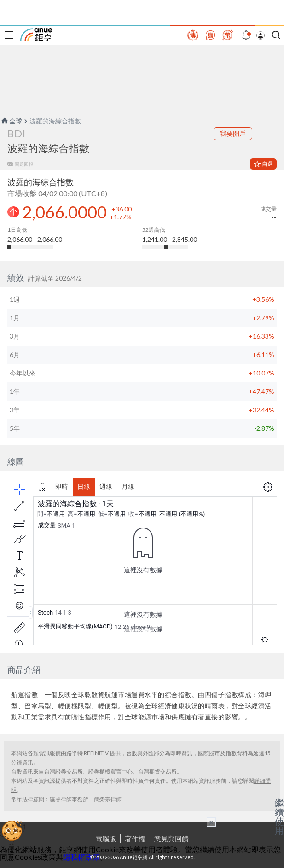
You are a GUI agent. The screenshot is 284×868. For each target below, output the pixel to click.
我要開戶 (233, 133)
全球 (11, 121)
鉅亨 (36, 35)
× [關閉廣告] (211, 822)
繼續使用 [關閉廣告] (279, 816)
